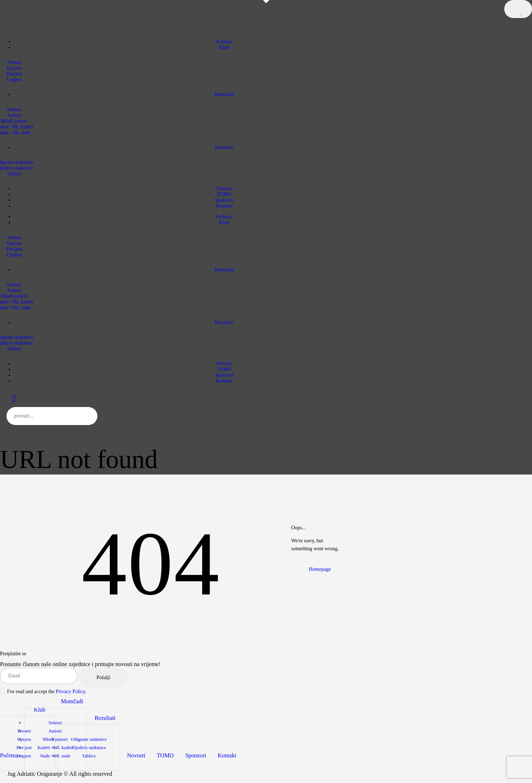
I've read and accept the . (43, 692)
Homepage (320, 569)
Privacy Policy (71, 692)
